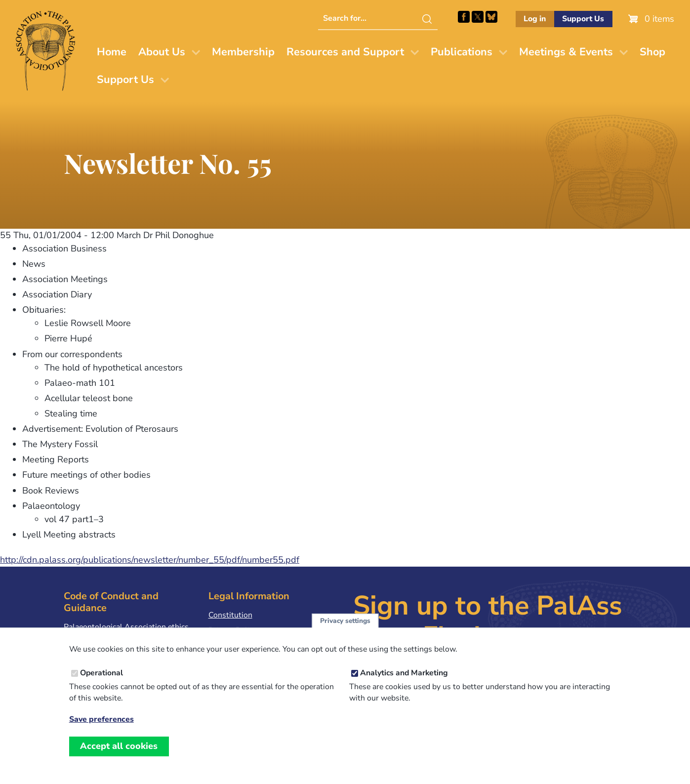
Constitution (230, 615)
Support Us (583, 19)
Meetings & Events (566, 52)
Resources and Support (345, 52)
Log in (535, 19)
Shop (652, 52)
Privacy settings (345, 630)
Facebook (464, 17)
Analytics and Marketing (404, 682)
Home (112, 52)
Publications (462, 52)
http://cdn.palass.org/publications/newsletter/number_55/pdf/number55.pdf (150, 560)
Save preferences (101, 729)
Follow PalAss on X (478, 17)
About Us (162, 52)
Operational (101, 682)
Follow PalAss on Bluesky (491, 17)
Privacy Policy (233, 630)
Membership (243, 52)
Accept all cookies (119, 755)
